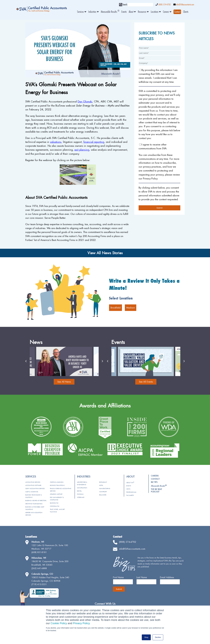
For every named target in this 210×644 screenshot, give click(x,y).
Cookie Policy (59, 623)
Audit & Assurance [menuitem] (32, 492)
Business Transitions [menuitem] (57, 485)
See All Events (146, 382)
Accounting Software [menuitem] (33, 485)
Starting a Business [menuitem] (57, 482)
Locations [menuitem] (156, 12)
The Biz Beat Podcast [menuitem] (156, 490)
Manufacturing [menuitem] (105, 489)
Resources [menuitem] (143, 12)
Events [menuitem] (124, 12)
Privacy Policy (81, 623)
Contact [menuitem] (155, 479)
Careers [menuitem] (167, 12)
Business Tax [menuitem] (54, 503)
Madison (131, 308)
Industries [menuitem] (94, 12)
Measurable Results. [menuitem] (110, 12)
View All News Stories (105, 253)
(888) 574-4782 (165, 5)
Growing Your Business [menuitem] (34, 504)
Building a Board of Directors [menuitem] (36, 501)
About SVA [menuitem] (130, 483)
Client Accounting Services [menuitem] (35, 489)
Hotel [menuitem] (101, 485)
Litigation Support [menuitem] (56, 494)
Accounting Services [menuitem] (33, 482)
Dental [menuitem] (79, 491)
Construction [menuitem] (82, 488)
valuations (56, 142)
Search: (125, 5)
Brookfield (116, 308)
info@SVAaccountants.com (185, 5)
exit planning (82, 150)
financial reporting (94, 142)
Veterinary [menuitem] (81, 497)
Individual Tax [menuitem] (55, 506)
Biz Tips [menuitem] (154, 482)
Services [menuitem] (82, 12)
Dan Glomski (85, 101)
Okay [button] (146, 637)
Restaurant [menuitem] (103, 482)
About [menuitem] (132, 12)
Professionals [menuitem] (131, 492)
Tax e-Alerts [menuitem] (130, 495)
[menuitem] (177, 12)
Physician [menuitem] (80, 494)
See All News (64, 382)
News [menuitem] (128, 489)
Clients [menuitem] (186, 12)
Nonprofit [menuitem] (103, 492)
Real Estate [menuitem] (103, 495)
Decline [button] (158, 637)
